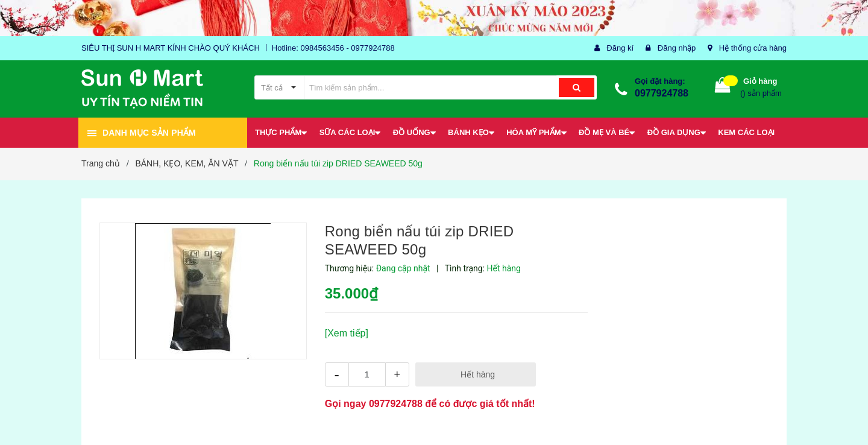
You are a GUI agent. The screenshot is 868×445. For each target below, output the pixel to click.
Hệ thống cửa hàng (753, 48)
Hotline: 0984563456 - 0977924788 (333, 48)
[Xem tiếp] (347, 333)
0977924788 (662, 93)
